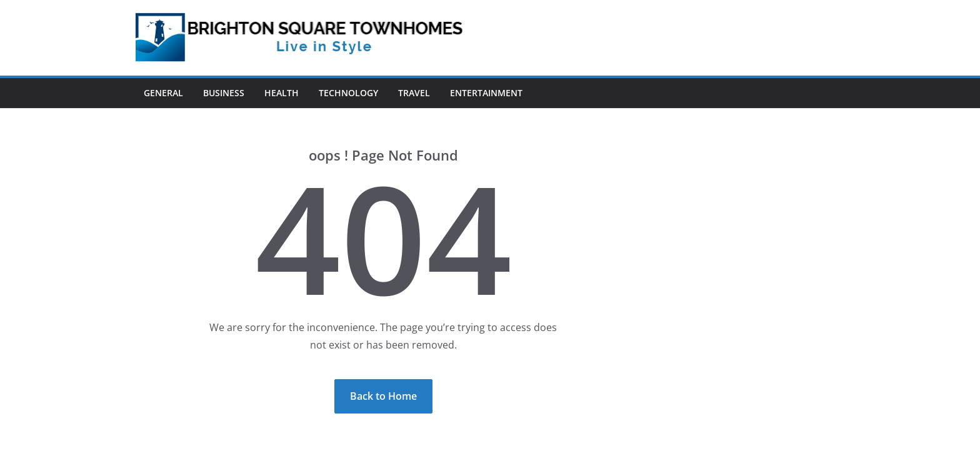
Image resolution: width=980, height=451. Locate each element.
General (163, 93)
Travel (414, 93)
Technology (348, 93)
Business (224, 93)
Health (282, 93)
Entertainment (486, 93)
